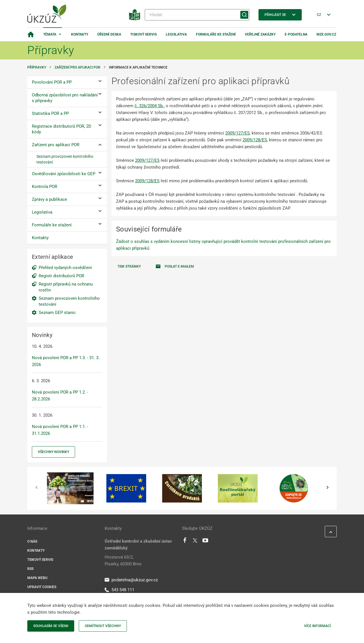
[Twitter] (195, 542)
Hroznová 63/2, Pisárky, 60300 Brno (123, 561)
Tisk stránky (129, 266)
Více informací (317, 626)
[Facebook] (185, 542)
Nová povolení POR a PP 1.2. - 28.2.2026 (60, 396)
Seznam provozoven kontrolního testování (69, 301)
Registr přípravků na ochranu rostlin (66, 287)
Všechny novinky (53, 452)
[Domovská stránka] (31, 34)
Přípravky (37, 67)
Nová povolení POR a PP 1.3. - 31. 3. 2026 (66, 361)
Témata (50, 34)
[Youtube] (205, 542)
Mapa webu (37, 578)
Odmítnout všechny (103, 626)
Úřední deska (109, 34)
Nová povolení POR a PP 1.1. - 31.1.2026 (60, 430)
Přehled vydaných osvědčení (65, 268)
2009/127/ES (237, 133)
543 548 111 (119, 590)
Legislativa (176, 34)
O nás (32, 541)
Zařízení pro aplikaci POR (77, 67)
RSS (30, 569)
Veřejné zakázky (260, 34)
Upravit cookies (42, 587)
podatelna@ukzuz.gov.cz (131, 580)
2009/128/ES (255, 140)
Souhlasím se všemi (51, 626)
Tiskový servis (143, 34)
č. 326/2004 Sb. (149, 106)
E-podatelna (296, 34)
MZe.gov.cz (326, 34)
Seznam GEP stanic (57, 313)
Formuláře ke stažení (216, 34)
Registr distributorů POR (61, 276)
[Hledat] (197, 15)
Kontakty (80, 34)
